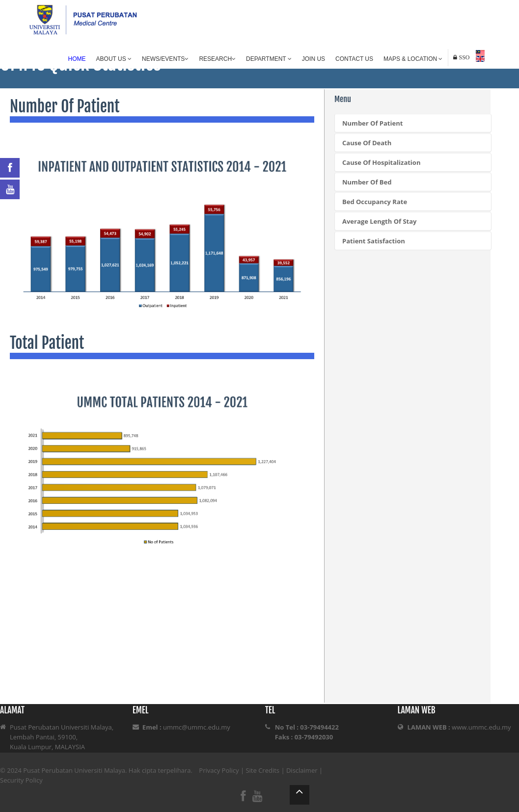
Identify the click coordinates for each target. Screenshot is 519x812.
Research (217, 59)
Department (269, 59)
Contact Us (354, 59)
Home (77, 59)
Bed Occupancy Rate (375, 202)
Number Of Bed (367, 182)
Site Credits (262, 770)
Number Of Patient (372, 123)
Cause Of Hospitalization (381, 162)
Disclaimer (302, 770)
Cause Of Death (367, 143)
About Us (114, 59)
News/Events (165, 59)
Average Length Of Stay (380, 221)
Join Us (314, 59)
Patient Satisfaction (374, 241)
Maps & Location (413, 59)
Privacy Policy (219, 770)
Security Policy (21, 780)
